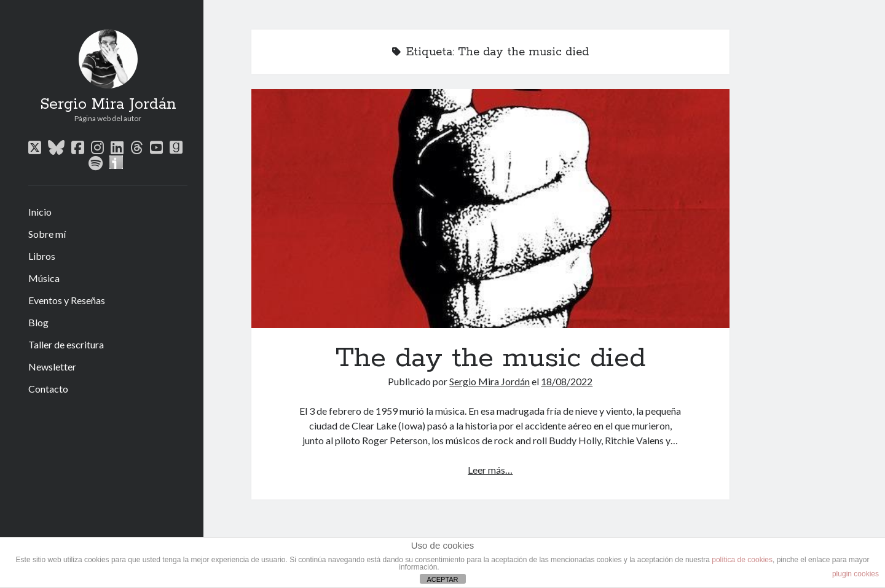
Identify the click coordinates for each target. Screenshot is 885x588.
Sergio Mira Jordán (108, 104)
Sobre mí (47, 234)
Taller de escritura (66, 344)
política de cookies (742, 560)
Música (44, 278)
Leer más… (490, 470)
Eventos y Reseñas (67, 300)
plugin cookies (855, 574)
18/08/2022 (567, 381)
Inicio (40, 212)
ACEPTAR (442, 579)
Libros (42, 256)
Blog (38, 322)
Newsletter (52, 367)
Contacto (48, 389)
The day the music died (490, 209)
